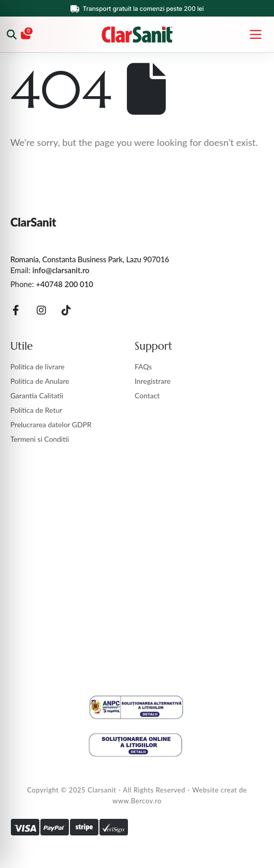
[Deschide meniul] (255, 35)
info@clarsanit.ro (61, 271)
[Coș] (26, 35)
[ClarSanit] (137, 35)
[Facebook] (16, 310)
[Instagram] (41, 310)
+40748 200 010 (64, 285)
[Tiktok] (67, 310)
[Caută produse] (12, 35)
